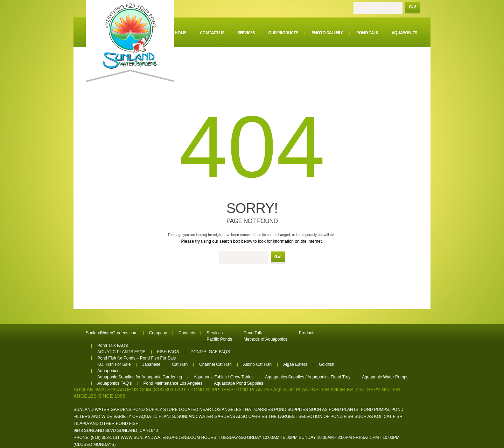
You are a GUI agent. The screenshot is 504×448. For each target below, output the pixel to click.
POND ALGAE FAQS (211, 352)
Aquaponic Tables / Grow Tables (223, 377)
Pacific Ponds (219, 339)
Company (158, 333)
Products (307, 333)
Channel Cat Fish (215, 364)
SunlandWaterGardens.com (112, 333)
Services (246, 33)
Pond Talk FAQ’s (113, 346)
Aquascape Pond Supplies (239, 383)
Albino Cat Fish (257, 364)
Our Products (283, 33)
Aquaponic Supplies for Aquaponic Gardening (140, 377)
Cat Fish (180, 364)
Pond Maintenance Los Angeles (173, 383)
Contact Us (212, 33)
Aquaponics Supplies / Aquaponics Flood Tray (308, 377)
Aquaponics (404, 33)
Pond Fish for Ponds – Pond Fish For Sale (137, 358)
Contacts (187, 333)
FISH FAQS (168, 352)
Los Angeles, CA (341, 390)
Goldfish (327, 364)
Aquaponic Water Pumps (385, 377)
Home (180, 33)
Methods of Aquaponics (265, 339)
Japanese (151, 364)
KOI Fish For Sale (114, 364)
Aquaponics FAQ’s (115, 383)
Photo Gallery (327, 33)
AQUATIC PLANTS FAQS (121, 352)
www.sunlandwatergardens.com (160, 438)
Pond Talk (367, 33)
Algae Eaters (295, 364)
